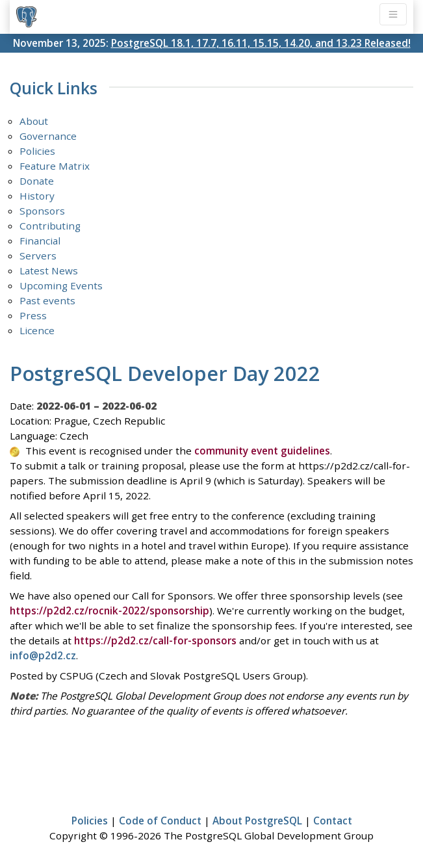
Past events (47, 300)
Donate (37, 181)
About (34, 121)
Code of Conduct (160, 821)
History (37, 196)
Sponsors (42, 211)
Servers (38, 256)
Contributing (50, 226)
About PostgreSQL (257, 821)
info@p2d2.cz (43, 655)
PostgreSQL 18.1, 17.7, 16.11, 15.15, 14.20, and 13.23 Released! (261, 43)
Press (33, 315)
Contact (333, 821)
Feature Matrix (55, 166)
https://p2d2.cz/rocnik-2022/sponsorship (109, 611)
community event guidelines (262, 451)
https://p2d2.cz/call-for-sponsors (155, 640)
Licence (37, 330)
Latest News (49, 270)
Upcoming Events (61, 285)
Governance (48, 136)
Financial (40, 241)
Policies (37, 151)
